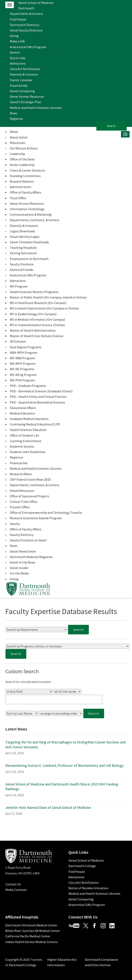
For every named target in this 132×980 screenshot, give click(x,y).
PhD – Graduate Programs (28, 386)
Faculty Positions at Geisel (28, 540)
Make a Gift (17, 41)
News (14, 113)
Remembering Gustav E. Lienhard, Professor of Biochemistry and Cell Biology (64, 765)
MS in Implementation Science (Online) (37, 325)
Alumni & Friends (21, 270)
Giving (14, 36)
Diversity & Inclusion (24, 74)
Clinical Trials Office (24, 502)
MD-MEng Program (23, 375)
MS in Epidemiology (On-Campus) (33, 314)
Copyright (12, 959)
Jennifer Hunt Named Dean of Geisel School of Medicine (48, 807)
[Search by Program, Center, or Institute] (67, 646)
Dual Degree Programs (26, 347)
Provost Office (20, 507)
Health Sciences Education (28, 430)
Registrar (16, 119)
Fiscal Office (18, 198)
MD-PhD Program (22, 380)
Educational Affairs (23, 408)
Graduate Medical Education (29, 419)
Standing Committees (25, 176)
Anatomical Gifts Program (28, 47)
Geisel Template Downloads (29, 242)
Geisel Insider (19, 568)
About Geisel (19, 137)
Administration (20, 187)
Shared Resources (22, 491)
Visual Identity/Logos (25, 237)
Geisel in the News (23, 562)
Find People (18, 19)
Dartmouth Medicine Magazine (31, 557)
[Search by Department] (36, 630)
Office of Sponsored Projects (30, 496)
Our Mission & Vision (24, 148)
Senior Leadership (22, 165)
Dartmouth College (82, 866)
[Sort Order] (61, 713)
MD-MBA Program (22, 358)
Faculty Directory (22, 535)
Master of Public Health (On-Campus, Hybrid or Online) (48, 297)
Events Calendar (21, 80)
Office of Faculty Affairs (26, 192)
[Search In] (29, 691)
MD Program (19, 286)
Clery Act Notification (25, 69)
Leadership (17, 154)
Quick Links (18, 58)
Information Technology (27, 209)
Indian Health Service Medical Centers (31, 942)
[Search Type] (67, 691)
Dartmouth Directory (25, 25)
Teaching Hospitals (23, 248)
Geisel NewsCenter (23, 551)
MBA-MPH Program (24, 353)
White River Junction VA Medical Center (33, 931)
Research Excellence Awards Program (36, 518)
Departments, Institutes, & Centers (35, 220)
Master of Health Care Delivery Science (37, 336)
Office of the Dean (22, 159)
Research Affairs (21, 474)
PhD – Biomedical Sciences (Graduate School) (41, 391)
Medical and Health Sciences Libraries (36, 108)
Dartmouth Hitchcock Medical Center (31, 925)
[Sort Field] (22, 713)
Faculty (15, 524)
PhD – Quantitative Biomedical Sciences (37, 402)
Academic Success (22, 446)
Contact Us (13, 884)
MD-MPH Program (23, 363)
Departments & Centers (26, 14)
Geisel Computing (22, 91)
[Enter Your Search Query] (54, 699)
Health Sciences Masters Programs (34, 292)
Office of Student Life (24, 435)
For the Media (19, 573)
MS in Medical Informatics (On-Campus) (37, 319)
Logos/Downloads (22, 231)
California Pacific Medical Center (28, 936)
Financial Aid (19, 85)
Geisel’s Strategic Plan (25, 102)
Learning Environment (26, 441)
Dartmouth (26, 8)
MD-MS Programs (22, 369)
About (14, 132)
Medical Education (22, 413)
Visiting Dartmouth (23, 253)
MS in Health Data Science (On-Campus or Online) (44, 308)
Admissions (18, 63)
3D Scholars (18, 341)
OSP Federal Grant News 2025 (30, 479)
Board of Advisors (22, 181)
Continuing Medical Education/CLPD (35, 424)
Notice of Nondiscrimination (88, 888)
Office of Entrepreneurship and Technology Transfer (46, 513)
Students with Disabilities (28, 452)
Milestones (18, 143)
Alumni (15, 52)
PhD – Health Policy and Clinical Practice (38, 397)
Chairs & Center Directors (27, 170)
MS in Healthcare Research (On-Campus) (38, 303)
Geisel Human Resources (27, 96)
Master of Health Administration (33, 330)
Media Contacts (16, 890)
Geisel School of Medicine (36, 3)
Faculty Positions (22, 264)
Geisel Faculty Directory (26, 30)
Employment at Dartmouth (29, 259)
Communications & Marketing (31, 214)
